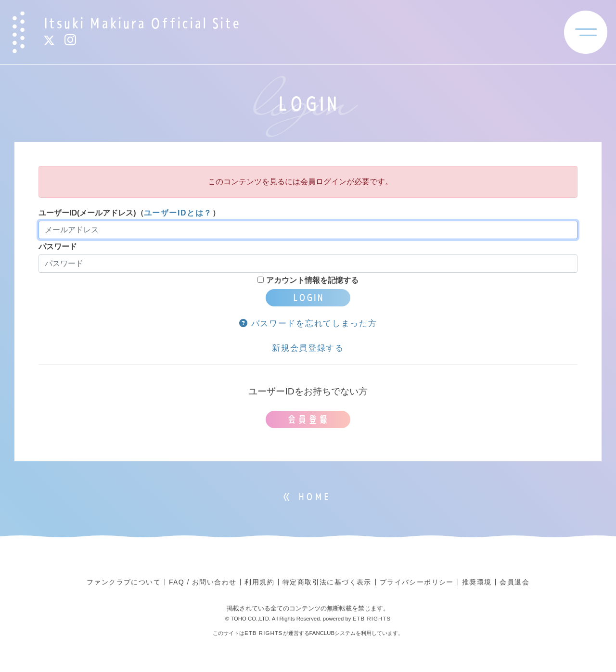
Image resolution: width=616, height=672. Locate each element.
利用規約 (259, 582)
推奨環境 (477, 582)
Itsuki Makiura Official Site (142, 23)
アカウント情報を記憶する (308, 280)
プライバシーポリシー (417, 582)
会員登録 (308, 419)
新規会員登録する (308, 348)
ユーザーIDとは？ (178, 213)
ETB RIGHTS (372, 619)
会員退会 (514, 582)
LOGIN (308, 298)
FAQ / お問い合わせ (203, 582)
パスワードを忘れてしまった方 (308, 323)
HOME (314, 497)
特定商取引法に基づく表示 (327, 582)
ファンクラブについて (124, 582)
